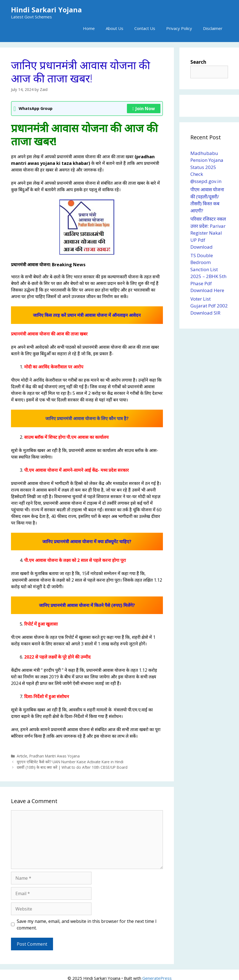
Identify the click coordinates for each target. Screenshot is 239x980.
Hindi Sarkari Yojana (46, 10)
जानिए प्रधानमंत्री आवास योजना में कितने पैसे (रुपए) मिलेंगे (86, 605)
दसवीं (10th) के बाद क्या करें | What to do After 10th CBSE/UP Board (72, 767)
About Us (115, 28)
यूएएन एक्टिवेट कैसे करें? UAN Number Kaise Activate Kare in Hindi (70, 762)
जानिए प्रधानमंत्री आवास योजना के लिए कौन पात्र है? (87, 418)
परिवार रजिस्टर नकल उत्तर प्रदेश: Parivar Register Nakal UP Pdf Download (208, 233)
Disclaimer (213, 28)
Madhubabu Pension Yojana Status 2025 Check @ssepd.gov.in (207, 167)
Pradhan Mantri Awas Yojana (55, 756)
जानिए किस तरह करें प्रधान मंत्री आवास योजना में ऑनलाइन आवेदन (87, 315)
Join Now (144, 109)
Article (22, 756)
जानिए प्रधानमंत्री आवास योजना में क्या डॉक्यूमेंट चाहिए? (87, 542)
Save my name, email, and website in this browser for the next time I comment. (87, 925)
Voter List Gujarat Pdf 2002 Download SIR (209, 306)
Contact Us (145, 28)
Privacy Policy (179, 28)
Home (89, 28)
